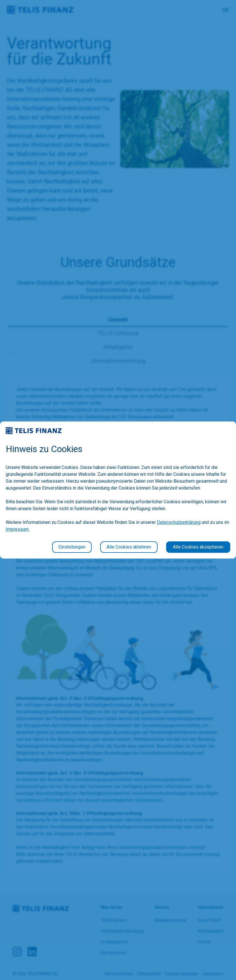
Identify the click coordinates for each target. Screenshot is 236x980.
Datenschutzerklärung (179, 522)
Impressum (17, 529)
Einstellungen (72, 547)
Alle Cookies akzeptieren (198, 547)
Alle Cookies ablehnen (129, 547)
